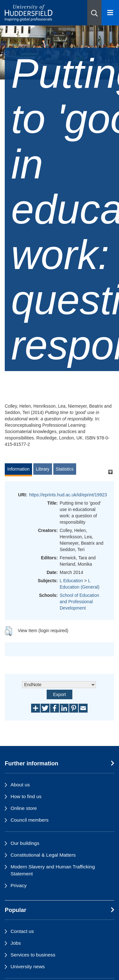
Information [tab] (18, 469)
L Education (71, 581)
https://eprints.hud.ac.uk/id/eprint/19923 (68, 495)
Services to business (33, 955)
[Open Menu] (110, 13)
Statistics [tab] (65, 469)
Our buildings (25, 843)
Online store (24, 808)
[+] (110, 472)
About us (20, 785)
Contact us (22, 931)
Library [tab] (43, 469)
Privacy (18, 885)
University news (28, 966)
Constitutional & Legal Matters (43, 855)
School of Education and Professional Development (79, 602)
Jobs (16, 943)
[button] (94, 13)
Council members (30, 820)
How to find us (26, 796)
